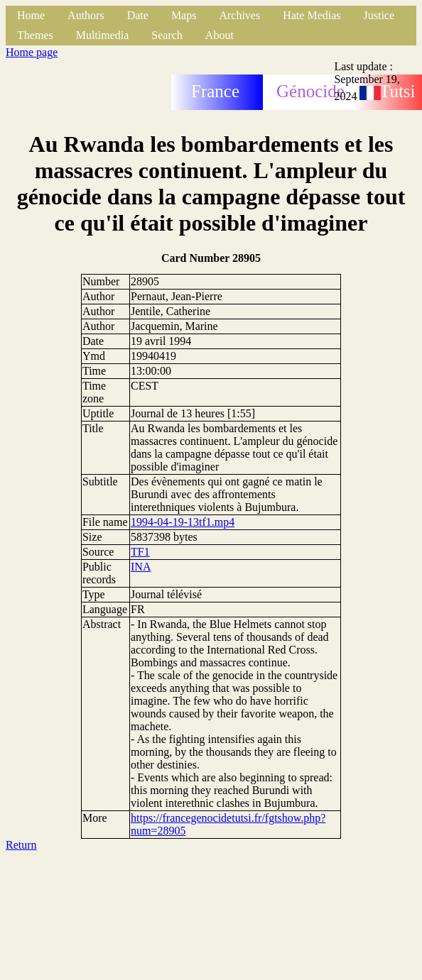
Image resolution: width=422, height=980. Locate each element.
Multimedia (103, 35)
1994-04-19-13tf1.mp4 (183, 522)
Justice (379, 15)
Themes (35, 35)
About (220, 35)
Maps (184, 15)
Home (31, 15)
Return (21, 845)
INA (141, 567)
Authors (86, 15)
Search (167, 35)
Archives (239, 15)
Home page (32, 52)
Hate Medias (312, 15)
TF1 (140, 552)
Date (138, 15)
